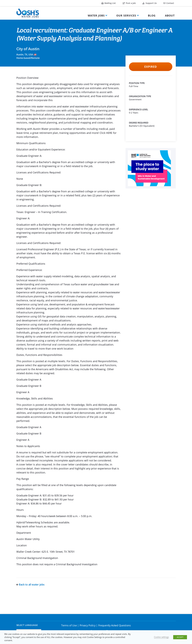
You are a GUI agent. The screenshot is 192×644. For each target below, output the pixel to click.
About (170, 15)
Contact (169, 3)
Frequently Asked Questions (115, 625)
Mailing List (109, 3)
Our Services (126, 15)
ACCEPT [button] (180, 637)
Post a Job (129, 3)
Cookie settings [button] (161, 637)
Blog (152, 15)
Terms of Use (69, 625)
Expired (151, 67)
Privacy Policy (88, 625)
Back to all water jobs (30, 584)
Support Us (150, 3)
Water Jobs (96, 15)
